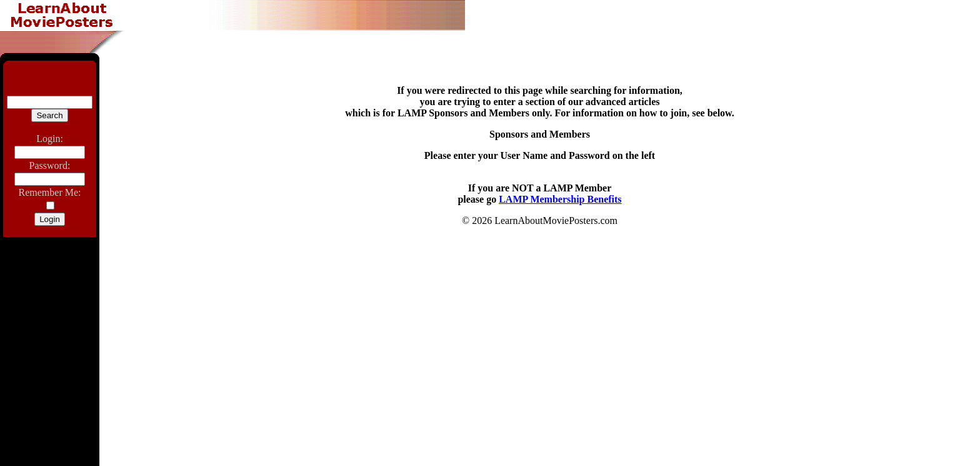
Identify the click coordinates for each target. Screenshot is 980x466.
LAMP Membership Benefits (560, 199)
